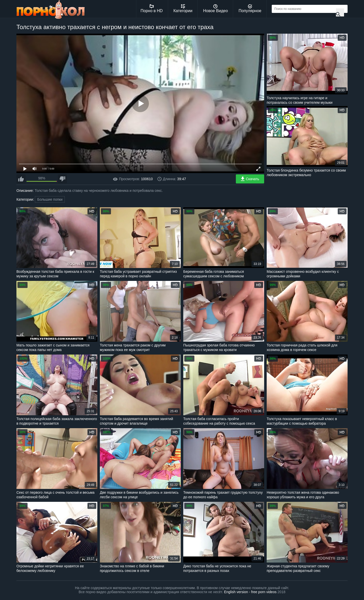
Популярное (250, 9)
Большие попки (50, 199)
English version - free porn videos (250, 592)
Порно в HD (152, 9)
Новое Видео (216, 9)
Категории (183, 9)
